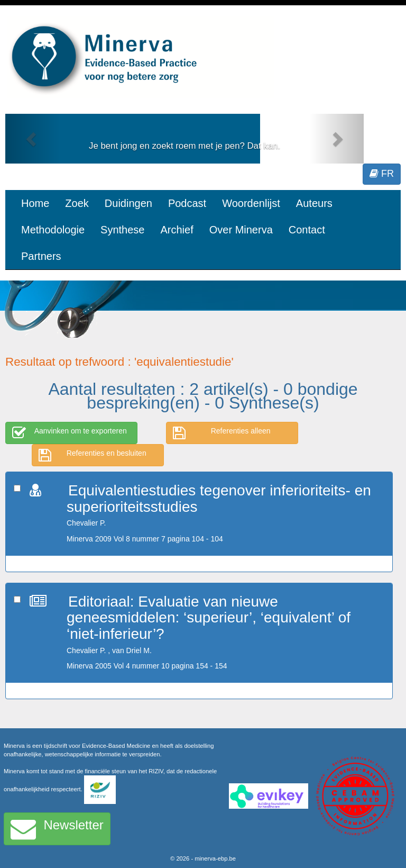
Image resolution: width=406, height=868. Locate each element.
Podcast (187, 203)
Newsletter (57, 829)
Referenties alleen (222, 433)
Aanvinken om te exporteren (70, 433)
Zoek (77, 203)
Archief (177, 230)
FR (382, 174)
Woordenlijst (251, 203)
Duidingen (128, 203)
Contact (307, 230)
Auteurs (314, 203)
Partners (41, 256)
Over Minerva (241, 230)
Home (35, 203)
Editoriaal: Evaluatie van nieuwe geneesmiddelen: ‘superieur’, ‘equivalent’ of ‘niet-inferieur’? (209, 618)
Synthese (122, 230)
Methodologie (53, 230)
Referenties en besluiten (93, 455)
